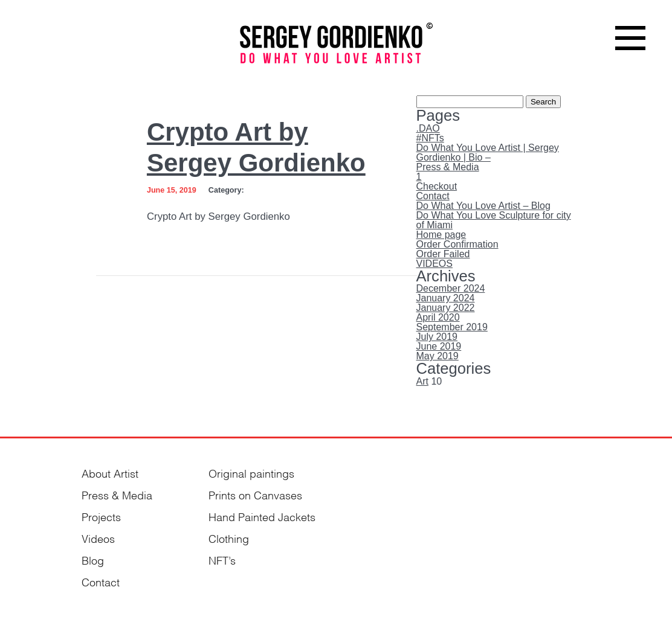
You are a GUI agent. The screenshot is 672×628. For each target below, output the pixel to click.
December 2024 (451, 288)
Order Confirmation (457, 244)
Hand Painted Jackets (262, 516)
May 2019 (438, 356)
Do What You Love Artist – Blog (483, 206)
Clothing (229, 538)
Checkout (437, 186)
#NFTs (430, 138)
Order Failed (443, 254)
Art (422, 381)
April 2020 (438, 317)
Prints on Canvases (255, 494)
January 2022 (446, 308)
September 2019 (452, 327)
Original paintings (251, 473)
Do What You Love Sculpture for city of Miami (494, 220)
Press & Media (448, 167)
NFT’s (222, 559)
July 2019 (437, 337)
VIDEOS (435, 264)
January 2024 (446, 298)
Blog (93, 559)
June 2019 (439, 346)
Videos (98, 538)
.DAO (428, 128)
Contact (433, 196)
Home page (441, 235)
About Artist (110, 473)
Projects (101, 516)
